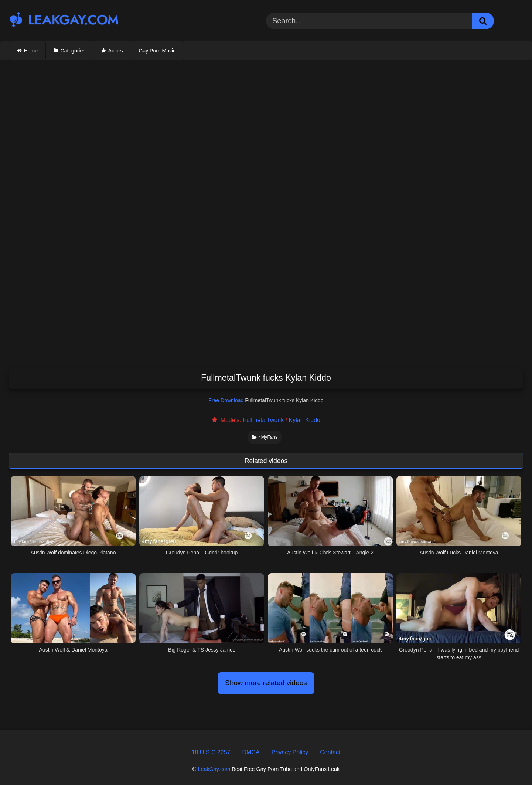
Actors (116, 51)
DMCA (251, 752)
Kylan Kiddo (305, 420)
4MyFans (265, 437)
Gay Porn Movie (157, 51)
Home (31, 51)
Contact (330, 752)
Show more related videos (266, 683)
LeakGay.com (214, 769)
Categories (73, 51)
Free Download (226, 400)
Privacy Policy (290, 752)
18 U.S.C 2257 (211, 752)
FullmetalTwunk (263, 420)
